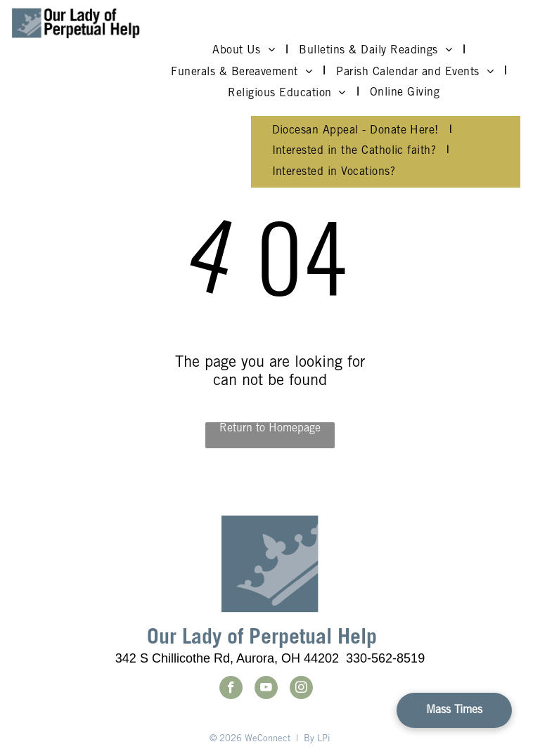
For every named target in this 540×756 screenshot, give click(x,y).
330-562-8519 (385, 658)
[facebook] (231, 689)
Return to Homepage (270, 429)
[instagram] (301, 689)
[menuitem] (245, 51)
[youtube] (266, 689)
